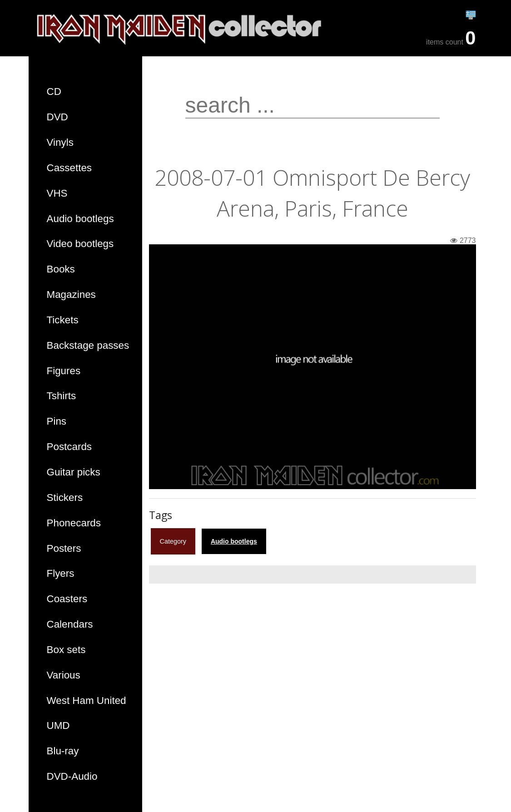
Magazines (71, 295)
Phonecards (74, 523)
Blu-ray (63, 751)
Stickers (65, 498)
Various (64, 675)
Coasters (67, 599)
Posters (64, 548)
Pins (57, 421)
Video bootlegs (80, 244)
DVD (57, 117)
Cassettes (69, 168)
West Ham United (87, 701)
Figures (64, 371)
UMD (58, 725)
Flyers (61, 573)
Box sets (66, 650)
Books (61, 269)
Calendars (70, 624)
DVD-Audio (72, 776)
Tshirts (62, 396)
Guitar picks (74, 472)
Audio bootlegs (80, 219)
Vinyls (60, 142)
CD (54, 92)
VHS (57, 193)
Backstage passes (88, 345)
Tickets (63, 320)
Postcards (69, 447)
